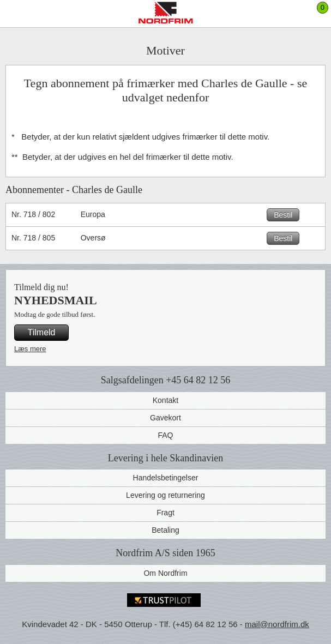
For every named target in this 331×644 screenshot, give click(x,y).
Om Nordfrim (165, 573)
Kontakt (165, 400)
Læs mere (30, 349)
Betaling (165, 530)
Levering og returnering (165, 495)
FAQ (165, 435)
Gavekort (165, 418)
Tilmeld (42, 332)
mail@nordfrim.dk (277, 624)
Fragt (165, 513)
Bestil (283, 215)
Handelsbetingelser (166, 478)
